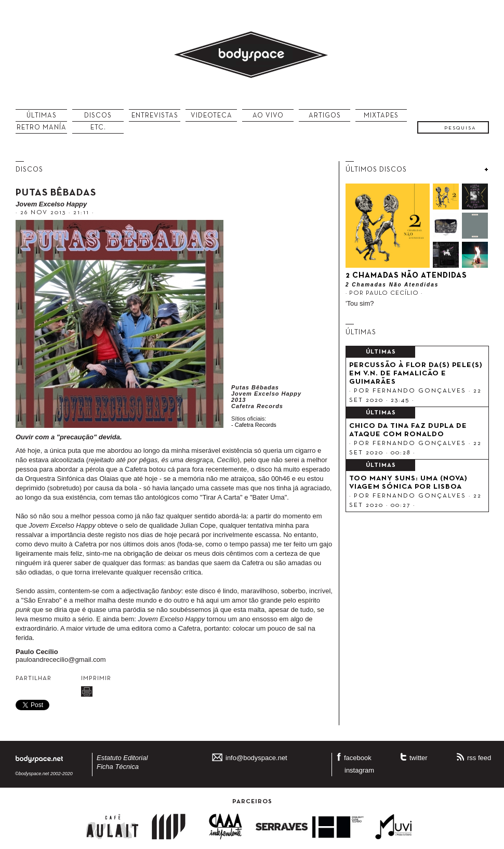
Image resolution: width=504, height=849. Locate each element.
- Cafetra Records (254, 425)
